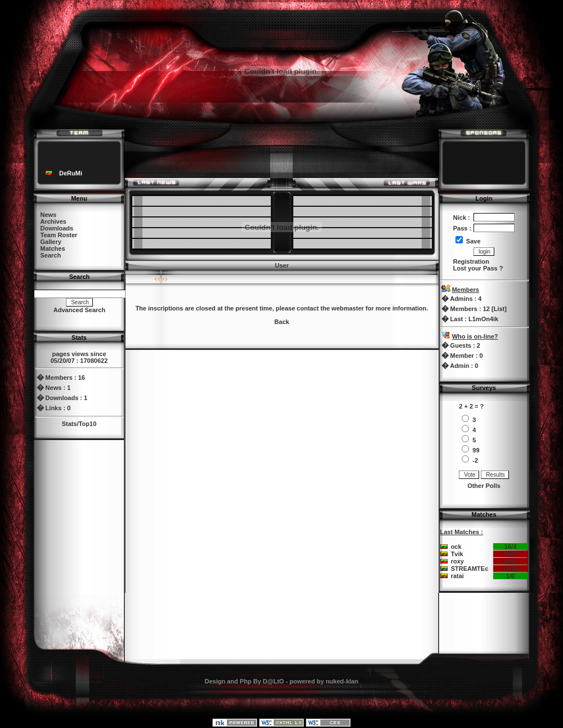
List (499, 309)
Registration (471, 261)
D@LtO (274, 681)
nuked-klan (342, 681)
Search (51, 255)
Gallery (51, 242)
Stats (70, 424)
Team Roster (59, 235)
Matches (53, 248)
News (49, 215)
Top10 (88, 424)
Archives (53, 221)
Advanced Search (79, 310)
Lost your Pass (475, 268)
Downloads (57, 228)
